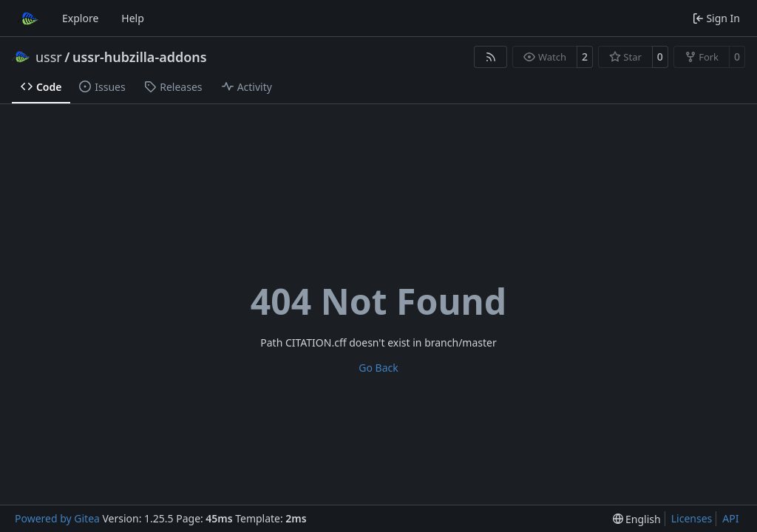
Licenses (692, 518)
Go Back (378, 368)
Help (133, 18)
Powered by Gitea (57, 518)
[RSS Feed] (491, 57)
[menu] (637, 519)
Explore (80, 18)
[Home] (28, 18)
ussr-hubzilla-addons (140, 57)
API (730, 518)
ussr (49, 57)
